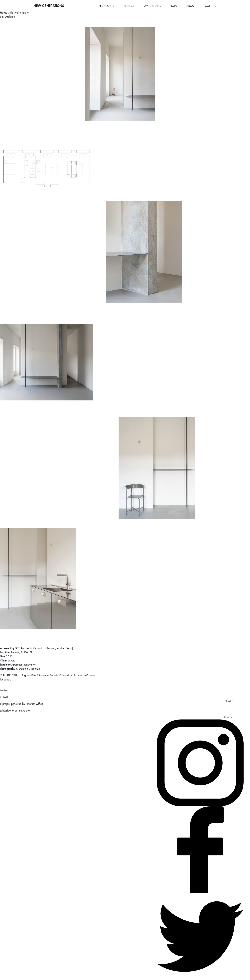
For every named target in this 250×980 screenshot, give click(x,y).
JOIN (174, 6)
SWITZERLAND (152, 6)
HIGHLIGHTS (107, 6)
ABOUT (191, 6)
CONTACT (211, 6)
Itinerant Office (34, 704)
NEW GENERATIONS (49, 6)
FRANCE (129, 6)
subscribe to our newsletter (15, 711)
